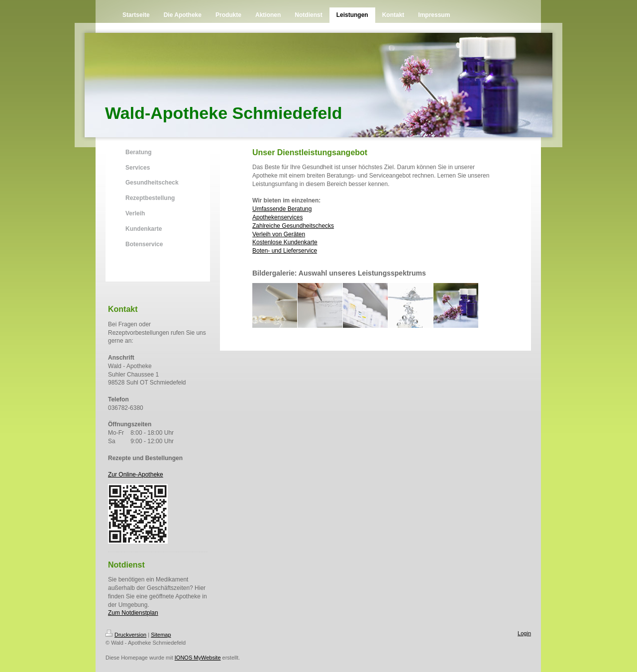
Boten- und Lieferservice (285, 251)
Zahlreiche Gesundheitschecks (293, 226)
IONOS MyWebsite (198, 658)
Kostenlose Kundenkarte (285, 242)
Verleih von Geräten (279, 234)
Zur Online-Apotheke (136, 475)
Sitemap (161, 635)
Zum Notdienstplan (133, 613)
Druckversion (126, 635)
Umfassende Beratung (282, 209)
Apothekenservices (277, 217)
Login (524, 633)
